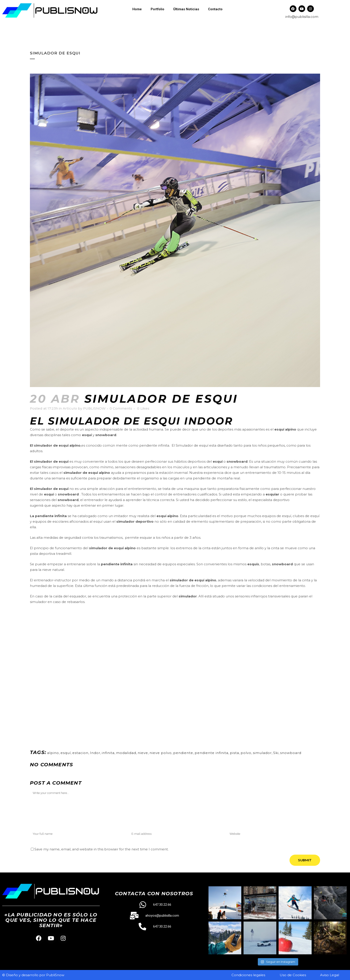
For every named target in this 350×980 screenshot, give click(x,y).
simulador (262, 753)
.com (314, 17)
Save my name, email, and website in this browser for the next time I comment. (101, 849)
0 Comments (121, 408)
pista (234, 753)
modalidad (126, 753)
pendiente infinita (211, 753)
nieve (143, 753)
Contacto (215, 9)
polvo (246, 753)
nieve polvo (161, 753)
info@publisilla (298, 17)
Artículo (70, 408)
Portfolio (157, 9)
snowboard (291, 753)
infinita (108, 753)
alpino (53, 753)
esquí (66, 753)
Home (137, 9)
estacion (80, 753)
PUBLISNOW (94, 408)
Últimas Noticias (186, 9)
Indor (95, 753)
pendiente (183, 753)
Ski (276, 753)
